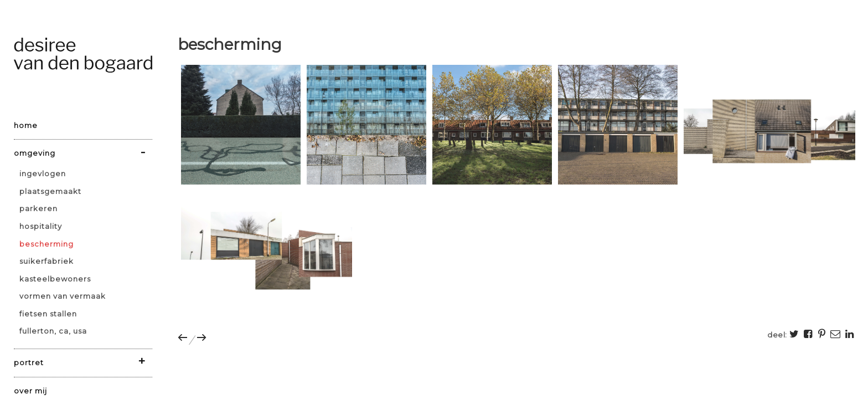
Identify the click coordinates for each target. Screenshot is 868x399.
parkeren (38, 208)
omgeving (35, 153)
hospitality (41, 226)
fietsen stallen (48, 314)
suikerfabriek (46, 261)
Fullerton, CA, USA (53, 331)
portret (29, 362)
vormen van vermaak (63, 296)
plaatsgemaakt (50, 191)
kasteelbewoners (55, 279)
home (26, 125)
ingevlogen (43, 173)
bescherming (46, 244)
